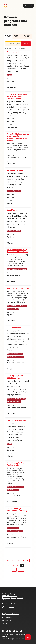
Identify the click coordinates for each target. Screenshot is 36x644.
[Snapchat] (21, 631)
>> (14, 570)
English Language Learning (16, 398)
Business (10, 308)
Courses (17, 36)
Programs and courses (15, 13)
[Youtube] (14, 631)
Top (28, 637)
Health (10, 75)
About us (6, 624)
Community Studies (14, 191)
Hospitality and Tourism (15, 357)
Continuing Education (27, 36)
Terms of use (7, 639)
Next (21, 570)
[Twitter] (7, 631)
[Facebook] (4, 631)
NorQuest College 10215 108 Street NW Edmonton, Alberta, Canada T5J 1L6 (13, 597)
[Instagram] (11, 631)
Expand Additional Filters (16, 48)
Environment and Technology (17, 269)
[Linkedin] (18, 631)
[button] (28, 6)
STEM (17, 308)
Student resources (9, 621)
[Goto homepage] (18, 6)
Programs (8, 36)
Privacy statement (20, 639)
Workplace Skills (13, 490)
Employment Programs (15, 531)
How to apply (7, 617)
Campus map (9, 603)
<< (18, 561)
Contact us (8, 607)
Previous (10, 561)
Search (26, 44)
